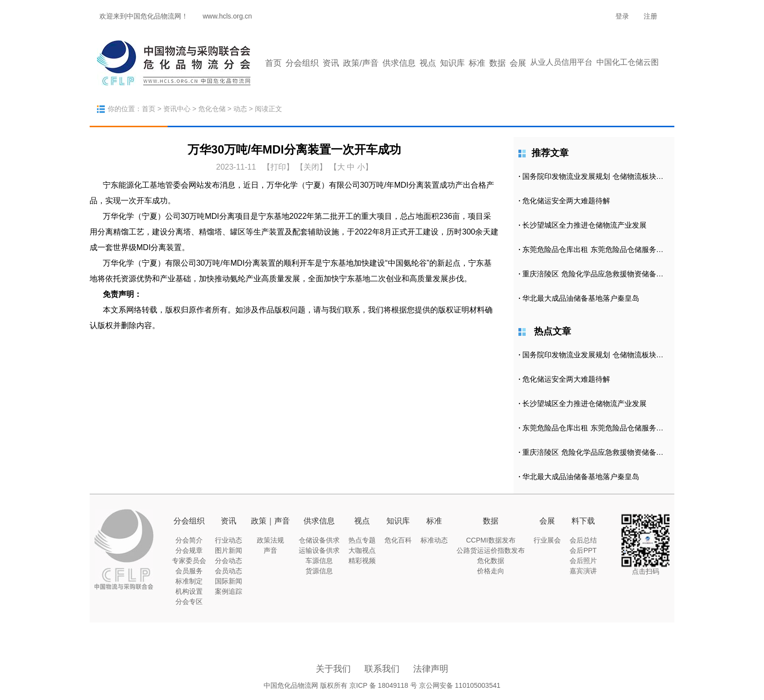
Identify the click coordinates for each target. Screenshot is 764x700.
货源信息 (319, 571)
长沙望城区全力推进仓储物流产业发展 (584, 225)
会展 (518, 63)
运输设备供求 (319, 550)
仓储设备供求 (319, 540)
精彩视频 (362, 561)
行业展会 (547, 540)
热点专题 (362, 540)
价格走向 (491, 571)
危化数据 (491, 561)
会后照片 (583, 561)
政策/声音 (361, 63)
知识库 (452, 63)
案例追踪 (229, 591)
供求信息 (399, 63)
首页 (273, 63)
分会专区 (189, 602)
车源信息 (319, 561)
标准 (477, 63)
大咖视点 (362, 550)
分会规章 (189, 550)
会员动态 (229, 571)
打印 (278, 167)
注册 (650, 16)
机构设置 (189, 591)
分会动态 (229, 561)
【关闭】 (311, 167)
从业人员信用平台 (561, 62)
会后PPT (583, 550)
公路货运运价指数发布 (491, 550)
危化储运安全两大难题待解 (566, 201)
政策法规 (270, 540)
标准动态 (434, 540)
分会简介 (189, 540)
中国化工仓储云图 (628, 62)
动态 (240, 109)
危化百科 (398, 540)
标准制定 (189, 581)
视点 (428, 63)
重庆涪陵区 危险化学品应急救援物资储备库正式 (600, 274)
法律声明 (431, 669)
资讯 (331, 63)
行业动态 (229, 540)
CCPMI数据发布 (490, 540)
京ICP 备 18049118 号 (383, 685)
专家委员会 (189, 561)
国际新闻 (229, 581)
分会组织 (302, 63)
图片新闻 (229, 550)
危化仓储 (212, 109)
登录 (622, 16)
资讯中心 (177, 109)
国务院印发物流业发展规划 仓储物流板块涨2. (596, 176)
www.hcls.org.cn (227, 16)
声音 (270, 550)
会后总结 (583, 540)
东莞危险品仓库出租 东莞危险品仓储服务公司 (596, 249)
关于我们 (333, 669)
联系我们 (382, 669)
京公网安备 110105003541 (460, 685)
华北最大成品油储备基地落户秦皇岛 (581, 298)
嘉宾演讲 (583, 571)
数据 (497, 63)
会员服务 (189, 571)
